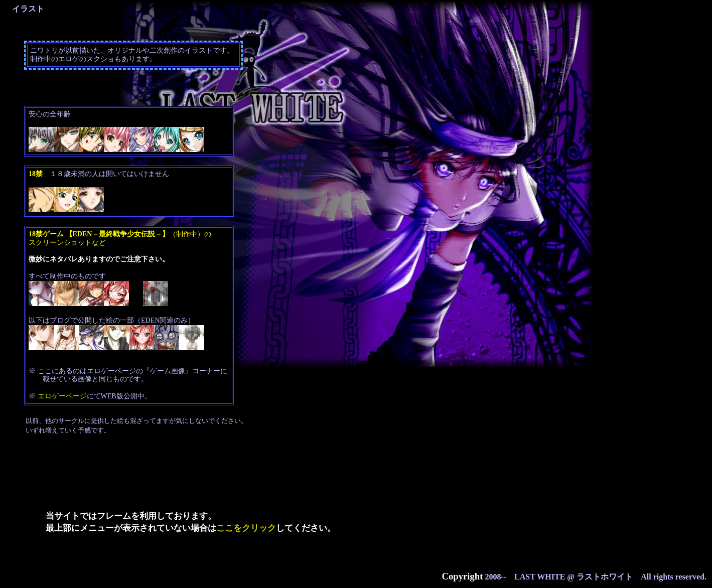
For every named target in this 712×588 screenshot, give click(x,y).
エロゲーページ (62, 396)
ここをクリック (246, 528)
